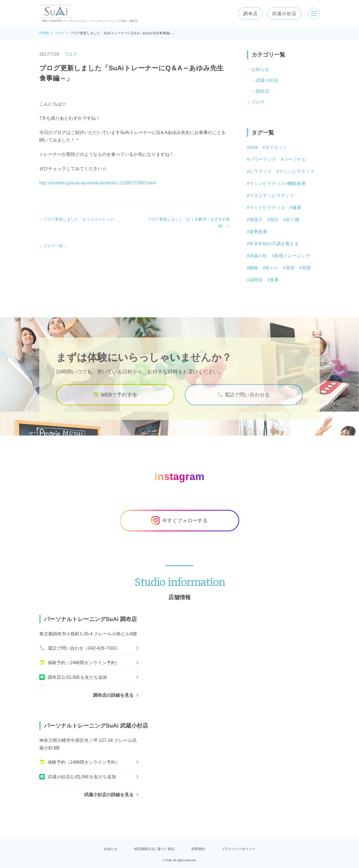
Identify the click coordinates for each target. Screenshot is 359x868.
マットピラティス (267, 208)
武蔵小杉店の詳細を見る (109, 795)
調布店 (249, 14)
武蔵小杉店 (282, 14)
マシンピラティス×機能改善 (278, 183)
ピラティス (261, 171)
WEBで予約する (115, 399)
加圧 (274, 220)
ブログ (60, 33)
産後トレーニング (292, 256)
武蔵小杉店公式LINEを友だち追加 (78, 777)
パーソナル (294, 159)
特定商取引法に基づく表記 (154, 849)
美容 (290, 268)
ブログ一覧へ (55, 246)
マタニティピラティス (272, 195)
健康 (297, 208)
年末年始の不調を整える (274, 244)
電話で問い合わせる (244, 399)
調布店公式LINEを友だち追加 (73, 677)
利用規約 (198, 849)
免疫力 (256, 220)
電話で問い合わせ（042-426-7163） (80, 648)
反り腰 (293, 220)
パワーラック (263, 159)
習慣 (306, 268)
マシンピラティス (297, 171)
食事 (274, 280)
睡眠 (254, 268)
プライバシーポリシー (238, 849)
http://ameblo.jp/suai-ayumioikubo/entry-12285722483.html (98, 183)
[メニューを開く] (313, 13)
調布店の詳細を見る (113, 695)
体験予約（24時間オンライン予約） (80, 663)
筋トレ (272, 268)
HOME (44, 33)
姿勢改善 (258, 232)
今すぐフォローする (179, 520)
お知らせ (260, 69)
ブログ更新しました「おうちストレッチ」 (80, 219)
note (254, 147)
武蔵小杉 (258, 256)
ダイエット (276, 147)
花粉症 (256, 280)
